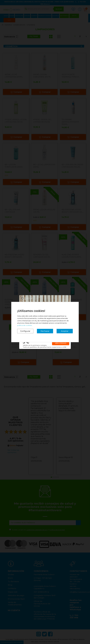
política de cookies (25, 325)
